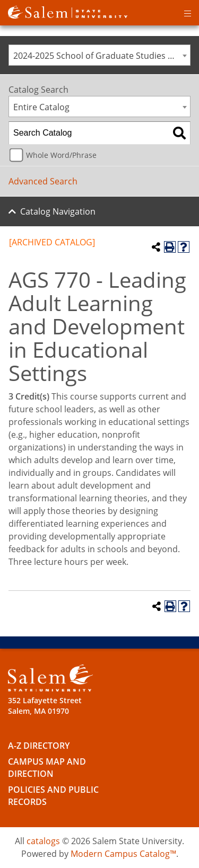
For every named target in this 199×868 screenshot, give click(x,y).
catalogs (43, 841)
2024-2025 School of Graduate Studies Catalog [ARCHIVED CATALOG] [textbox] (102, 56)
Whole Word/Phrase (61, 155)
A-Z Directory (39, 746)
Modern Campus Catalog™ (123, 854)
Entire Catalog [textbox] (41, 107)
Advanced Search (43, 181)
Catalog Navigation (58, 211)
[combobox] (99, 55)
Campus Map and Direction (47, 768)
